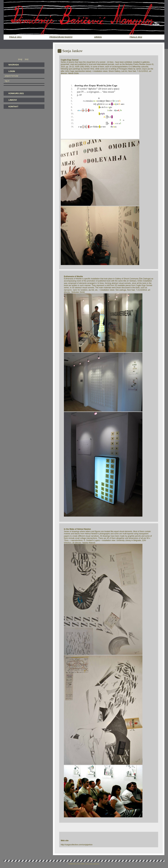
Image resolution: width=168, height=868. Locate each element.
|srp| (26, 59)
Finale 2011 (15, 37)
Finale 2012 (136, 37)
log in (7, 81)
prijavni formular (12, 76)
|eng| (20, 59)
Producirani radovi (61, 37)
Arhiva (98, 37)
